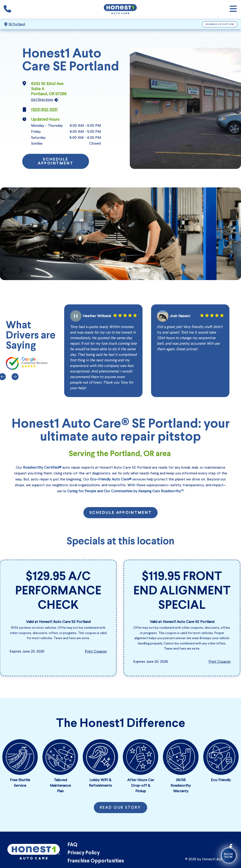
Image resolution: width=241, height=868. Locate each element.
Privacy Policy (84, 853)
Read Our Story (120, 808)
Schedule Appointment (56, 162)
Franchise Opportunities (96, 861)
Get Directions (42, 100)
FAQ (72, 845)
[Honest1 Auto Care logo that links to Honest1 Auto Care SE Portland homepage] (120, 10)
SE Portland (17, 24)
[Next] (14, 377)
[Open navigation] (233, 10)
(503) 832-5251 (44, 110)
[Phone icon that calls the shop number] (7, 10)
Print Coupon (96, 651)
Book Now (229, 855)
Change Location (220, 24)
